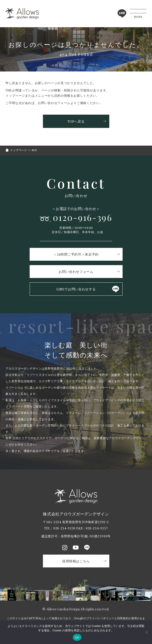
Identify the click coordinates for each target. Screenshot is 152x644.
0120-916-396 (82, 217)
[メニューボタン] (138, 14)
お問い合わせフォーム (76, 272)
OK (77, 637)
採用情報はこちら (76, 561)
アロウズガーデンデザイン (22, 14)
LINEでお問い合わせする (76, 289)
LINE (122, 13)
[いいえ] (146, 632)
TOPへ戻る (76, 121)
